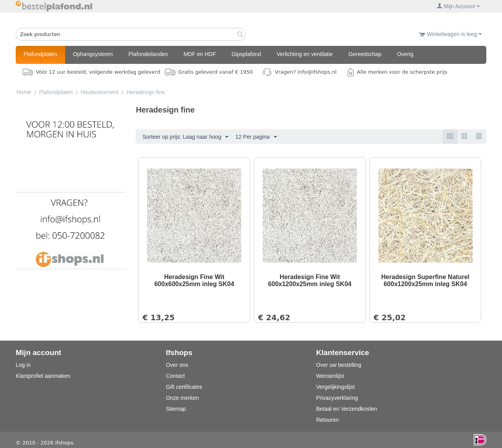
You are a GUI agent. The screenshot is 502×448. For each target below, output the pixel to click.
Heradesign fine (146, 92)
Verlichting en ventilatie (305, 54)
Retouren (327, 420)
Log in (23, 365)
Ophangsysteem (93, 54)
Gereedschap (365, 54)
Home (24, 92)
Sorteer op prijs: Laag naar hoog (185, 137)
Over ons (177, 365)
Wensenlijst (330, 376)
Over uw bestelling (339, 365)
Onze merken (182, 398)
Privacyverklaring (337, 398)
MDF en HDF (200, 54)
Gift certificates (184, 387)
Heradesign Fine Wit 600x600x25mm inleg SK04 (194, 280)
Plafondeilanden (148, 54)
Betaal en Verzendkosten (347, 409)
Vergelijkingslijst (336, 387)
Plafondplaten (40, 54)
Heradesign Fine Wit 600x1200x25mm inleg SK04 (310, 280)
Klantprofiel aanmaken (43, 376)
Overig (405, 54)
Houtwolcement (100, 92)
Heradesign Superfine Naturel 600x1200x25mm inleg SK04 (425, 280)
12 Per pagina (256, 137)
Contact (175, 376)
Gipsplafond (246, 54)
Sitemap (176, 409)
